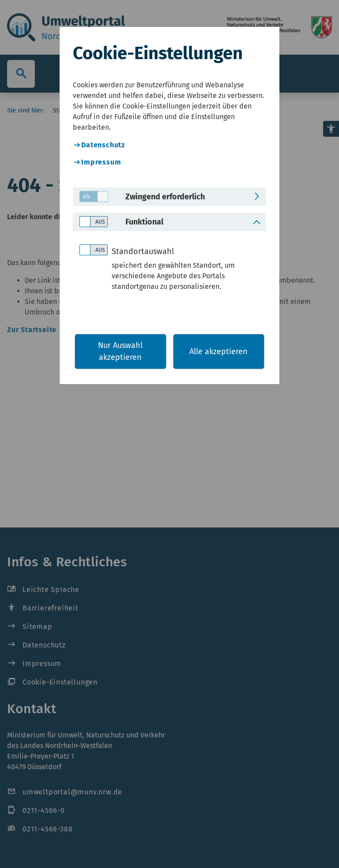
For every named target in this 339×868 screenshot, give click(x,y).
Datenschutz (103, 145)
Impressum (101, 162)
